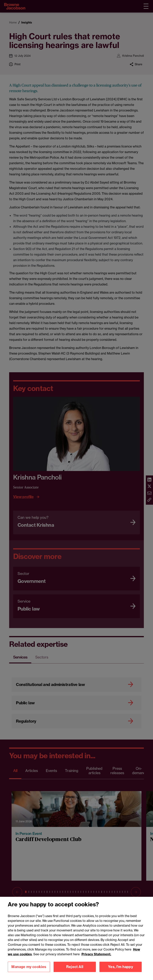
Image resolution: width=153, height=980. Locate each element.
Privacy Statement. (96, 961)
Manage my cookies (29, 974)
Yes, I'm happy (121, 974)
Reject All (75, 974)
